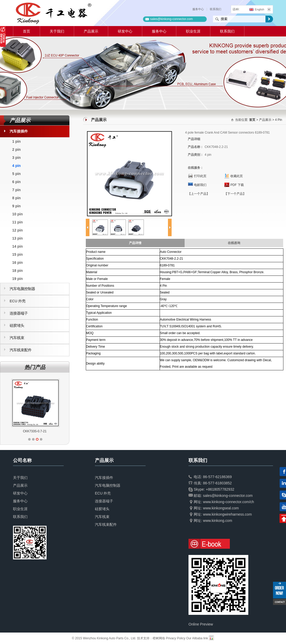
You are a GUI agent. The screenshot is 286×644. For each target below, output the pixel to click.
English (257, 9)
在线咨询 (234, 243)
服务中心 (198, 9)
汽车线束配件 (21, 350)
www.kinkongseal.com (221, 508)
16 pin (17, 262)
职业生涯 (193, 31)
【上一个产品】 (199, 194)
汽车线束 (17, 338)
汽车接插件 (19, 131)
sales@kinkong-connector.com (172, 19)
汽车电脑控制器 (22, 289)
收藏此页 (237, 176)
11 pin (17, 222)
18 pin (17, 271)
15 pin (17, 254)
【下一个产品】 (235, 194)
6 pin (17, 182)
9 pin (17, 206)
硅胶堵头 (17, 326)
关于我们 (57, 31)
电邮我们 (200, 185)
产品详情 (135, 243)
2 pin (17, 149)
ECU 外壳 (18, 301)
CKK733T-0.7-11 (19, 431)
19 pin (17, 279)
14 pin (17, 246)
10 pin (17, 214)
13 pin (17, 238)
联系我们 (216, 9)
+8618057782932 (220, 489)
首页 (27, 31)
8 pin (17, 198)
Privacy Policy (176, 638)
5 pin (17, 174)
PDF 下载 (237, 185)
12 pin (17, 230)
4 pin (17, 166)
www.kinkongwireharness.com (227, 514)
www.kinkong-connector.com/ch (229, 502)
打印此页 (200, 176)
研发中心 (125, 31)
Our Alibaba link (197, 638)
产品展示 (91, 31)
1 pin (17, 141)
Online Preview (201, 624)
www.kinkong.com (218, 521)
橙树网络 (159, 638)
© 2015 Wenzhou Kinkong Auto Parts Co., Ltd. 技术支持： (112, 638)
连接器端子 (19, 313)
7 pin (17, 190)
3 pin (17, 158)
